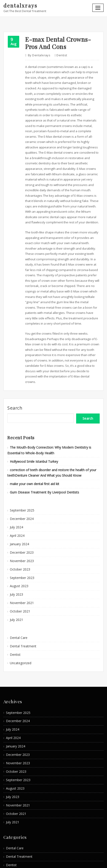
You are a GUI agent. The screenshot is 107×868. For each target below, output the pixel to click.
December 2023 (21, 529)
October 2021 (19, 585)
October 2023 (19, 545)
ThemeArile (98, 860)
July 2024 (16, 505)
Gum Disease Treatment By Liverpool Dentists (42, 471)
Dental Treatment (22, 619)
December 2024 (21, 497)
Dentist (60, 53)
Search (15, 390)
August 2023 (18, 561)
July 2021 (16, 593)
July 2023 (16, 569)
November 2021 (21, 577)
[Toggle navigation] (98, 7)
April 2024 (16, 513)
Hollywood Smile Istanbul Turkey (32, 442)
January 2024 (19, 521)
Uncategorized (20, 635)
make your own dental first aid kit (33, 463)
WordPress (52, 860)
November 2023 (21, 537)
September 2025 (21, 489)
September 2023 (21, 553)
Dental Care (18, 611)
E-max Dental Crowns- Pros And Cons (56, 42)
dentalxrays (20, 5)
